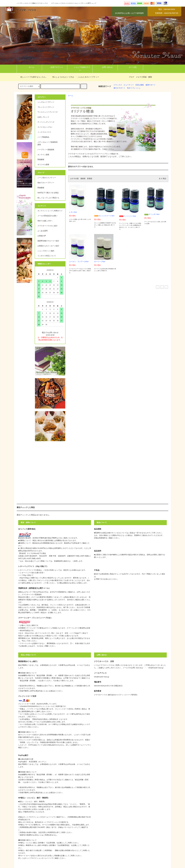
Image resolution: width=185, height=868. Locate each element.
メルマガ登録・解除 (144, 77)
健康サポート (151, 85)
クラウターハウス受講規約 (32, 595)
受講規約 (102, 538)
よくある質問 (43, 231)
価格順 (83, 179)
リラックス (118, 85)
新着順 (90, 179)
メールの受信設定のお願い (48, 216)
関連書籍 (41, 188)
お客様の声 (42, 236)
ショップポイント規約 (46, 251)
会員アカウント (55, 67)
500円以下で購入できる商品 (48, 193)
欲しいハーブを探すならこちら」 (32, 77)
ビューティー (129, 85)
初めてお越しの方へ (45, 221)
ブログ (131, 77)
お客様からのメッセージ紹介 (48, 246)
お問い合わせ (105, 67)
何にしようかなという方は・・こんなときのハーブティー (74, 77)
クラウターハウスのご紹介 (48, 226)
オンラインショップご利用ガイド (50, 211)
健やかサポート (119, 88)
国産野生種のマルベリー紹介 (48, 241)
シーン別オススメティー (47, 178)
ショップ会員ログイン (80, 68)
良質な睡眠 (140, 85)
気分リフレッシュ (134, 88)
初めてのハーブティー (46, 183)
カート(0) (130, 67)
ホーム (29, 67)
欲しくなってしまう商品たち (48, 198)
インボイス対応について (47, 256)
